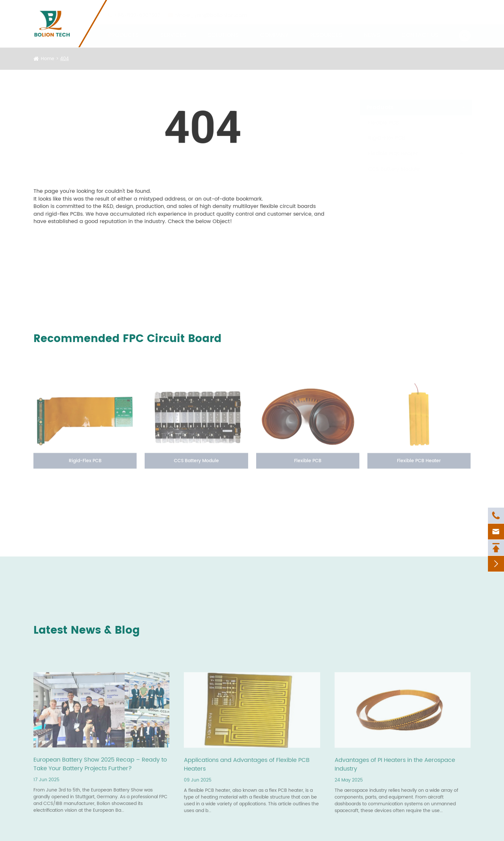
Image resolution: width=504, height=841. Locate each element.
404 (64, 59)
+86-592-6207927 (137, 9)
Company (274, 29)
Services (173, 29)
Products (124, 29)
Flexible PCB (378, 123)
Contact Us (420, 29)
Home (48, 59)
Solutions (223, 29)
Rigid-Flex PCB (381, 138)
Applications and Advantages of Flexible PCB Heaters (247, 766)
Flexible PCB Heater (387, 154)
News (372, 29)
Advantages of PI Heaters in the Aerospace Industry (395, 766)
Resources (326, 29)
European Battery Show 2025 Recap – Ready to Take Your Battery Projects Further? (100, 766)
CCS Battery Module (388, 169)
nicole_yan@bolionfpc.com (211, 9)
